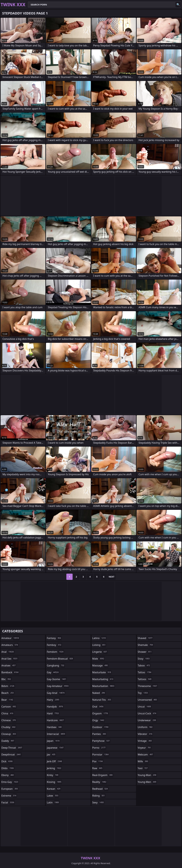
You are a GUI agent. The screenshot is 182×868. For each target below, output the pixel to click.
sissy (144, 659)
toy (143, 693)
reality (100, 782)
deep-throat (12, 748)
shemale (146, 645)
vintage (145, 741)
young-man (147, 775)
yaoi (143, 768)
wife (143, 761)
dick (7, 761)
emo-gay (10, 782)
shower (145, 652)
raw (98, 768)
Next (112, 577)
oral (98, 707)
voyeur (145, 748)
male (99, 659)
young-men (147, 782)
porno (99, 748)
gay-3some (57, 679)
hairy (53, 700)
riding (99, 796)
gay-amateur (58, 686)
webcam (146, 755)
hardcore (56, 720)
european (10, 789)
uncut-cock (147, 713)
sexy (98, 802)
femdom (55, 652)
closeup (9, 734)
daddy (8, 741)
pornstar (101, 755)
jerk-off (55, 761)
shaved (145, 638)
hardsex (55, 727)
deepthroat (12, 755)
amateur (10, 638)
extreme (9, 796)
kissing (54, 782)
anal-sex (10, 659)
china (8, 713)
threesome (148, 686)
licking (99, 645)
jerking (54, 768)
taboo (144, 665)
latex (53, 796)
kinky (53, 775)
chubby (9, 727)
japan (54, 741)
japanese (55, 748)
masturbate (102, 672)
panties (100, 734)
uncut (145, 707)
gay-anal (56, 693)
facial (8, 802)
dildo (8, 768)
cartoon (9, 707)
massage (100, 665)
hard (53, 713)
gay (53, 672)
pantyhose (101, 741)
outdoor (101, 727)
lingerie (100, 652)
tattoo (145, 672)
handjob (55, 707)
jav (51, 755)
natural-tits (102, 700)
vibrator (145, 734)
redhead (100, 789)
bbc (7, 679)
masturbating (103, 679)
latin (53, 802)
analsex (9, 665)
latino (99, 638)
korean (54, 789)
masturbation (104, 686)
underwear (147, 720)
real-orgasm (103, 775)
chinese (9, 720)
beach (8, 693)
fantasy (54, 638)
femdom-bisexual (60, 659)
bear (8, 700)
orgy (99, 720)
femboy (54, 645)
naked (99, 693)
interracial (56, 734)
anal (8, 652)
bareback (10, 672)
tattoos (145, 679)
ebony (8, 775)
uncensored (148, 700)
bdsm (8, 686)
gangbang (56, 665)
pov (98, 761)
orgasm (100, 713)
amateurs (10, 645)
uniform (145, 727)
